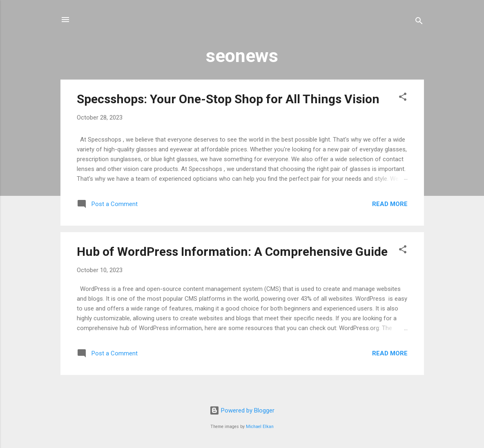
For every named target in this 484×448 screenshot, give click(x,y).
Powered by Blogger (242, 410)
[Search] (419, 22)
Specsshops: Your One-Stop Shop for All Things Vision (228, 99)
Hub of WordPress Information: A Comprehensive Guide (232, 252)
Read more (390, 204)
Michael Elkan (260, 427)
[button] (403, 98)
